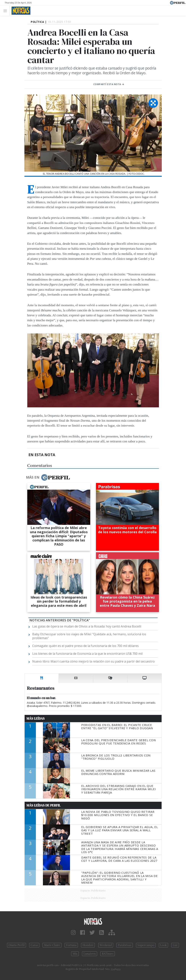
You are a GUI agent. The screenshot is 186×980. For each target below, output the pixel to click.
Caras (34, 945)
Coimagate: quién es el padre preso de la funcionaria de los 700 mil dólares (85, 646)
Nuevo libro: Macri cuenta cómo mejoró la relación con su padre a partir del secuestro (93, 661)
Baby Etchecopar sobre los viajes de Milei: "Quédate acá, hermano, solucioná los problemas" (89, 636)
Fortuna (71, 945)
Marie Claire (52, 945)
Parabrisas (124, 945)
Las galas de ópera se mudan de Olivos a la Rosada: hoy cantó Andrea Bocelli (87, 626)
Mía (75, 954)
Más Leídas (36, 719)
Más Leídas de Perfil (43, 805)
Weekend (106, 945)
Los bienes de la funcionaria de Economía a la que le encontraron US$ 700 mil (87, 654)
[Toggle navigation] (6, 11)
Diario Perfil (17, 945)
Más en (48, 477)
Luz (175, 945)
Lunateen (90, 954)
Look (164, 945)
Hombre (88, 945)
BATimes (107, 954)
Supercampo (146, 945)
